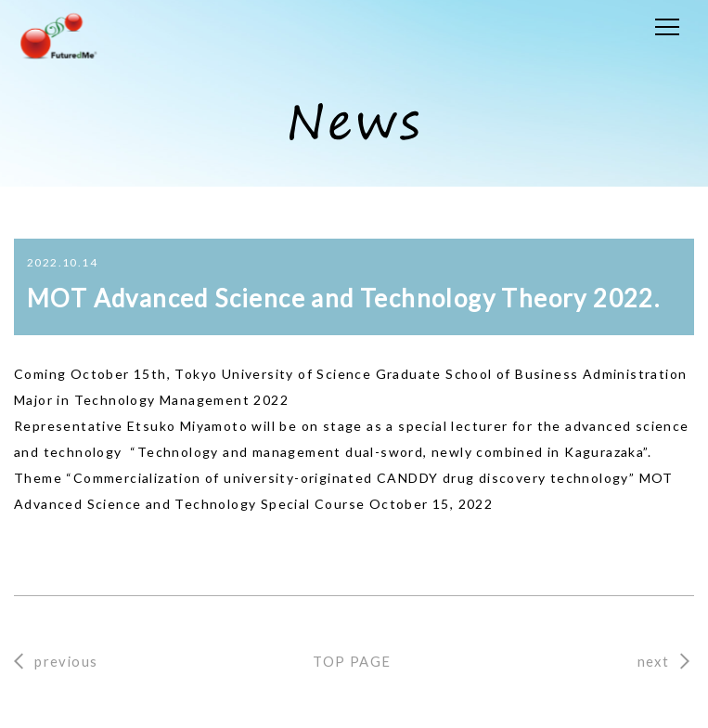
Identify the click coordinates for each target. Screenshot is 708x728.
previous (66, 661)
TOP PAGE (352, 661)
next (654, 661)
